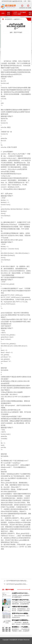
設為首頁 (22, 8)
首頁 (3, 13)
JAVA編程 (23, 12)
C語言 (15, 12)
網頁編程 (25, 19)
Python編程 (17, 14)
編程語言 (17, 19)
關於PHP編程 (10, 590)
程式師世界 (8, 19)
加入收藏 (28, 8)
